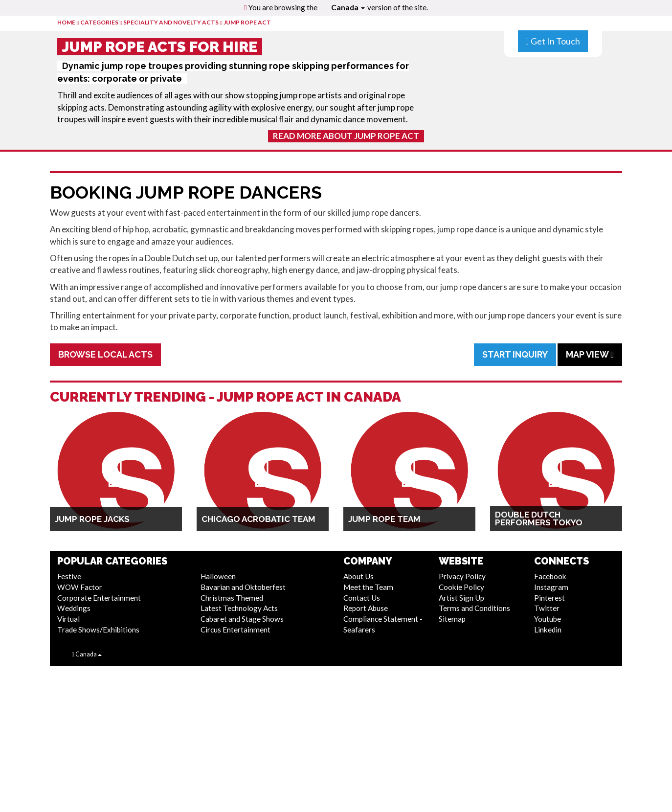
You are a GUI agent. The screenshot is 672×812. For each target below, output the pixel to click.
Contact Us (362, 598)
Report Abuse (366, 608)
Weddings (74, 608)
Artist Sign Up (461, 598)
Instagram (551, 587)
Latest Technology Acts (239, 608)
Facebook (550, 576)
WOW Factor (80, 587)
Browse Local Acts (105, 354)
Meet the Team (368, 587)
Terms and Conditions (474, 608)
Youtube (548, 619)
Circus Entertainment (235, 630)
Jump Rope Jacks (92, 519)
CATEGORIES (99, 22)
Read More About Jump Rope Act (346, 136)
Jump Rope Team (384, 519)
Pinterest (549, 598)
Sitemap (452, 619)
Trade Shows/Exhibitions (98, 630)
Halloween (218, 576)
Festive (69, 576)
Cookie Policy (461, 587)
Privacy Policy (462, 576)
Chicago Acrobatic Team (258, 519)
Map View (590, 354)
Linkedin (548, 630)
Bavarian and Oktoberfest (243, 587)
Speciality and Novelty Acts (171, 22)
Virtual (68, 619)
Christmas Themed (232, 598)
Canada (348, 7)
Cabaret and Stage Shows (242, 619)
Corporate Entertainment (99, 598)
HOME (66, 22)
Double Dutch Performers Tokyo (539, 519)
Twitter (547, 608)
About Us (358, 576)
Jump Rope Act (247, 22)
